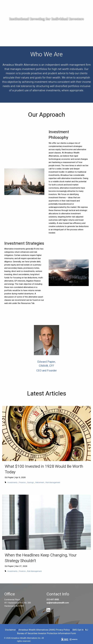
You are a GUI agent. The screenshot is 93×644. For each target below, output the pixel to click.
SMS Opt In (78, 630)
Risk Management (53, 482)
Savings (30, 482)
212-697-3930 (53, 600)
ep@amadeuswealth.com (58, 603)
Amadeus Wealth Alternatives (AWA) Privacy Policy (44, 630)
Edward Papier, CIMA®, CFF (47, 364)
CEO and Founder (47, 371)
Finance (22, 482)
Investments (12, 482)
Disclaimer (10, 630)
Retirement (40, 482)
